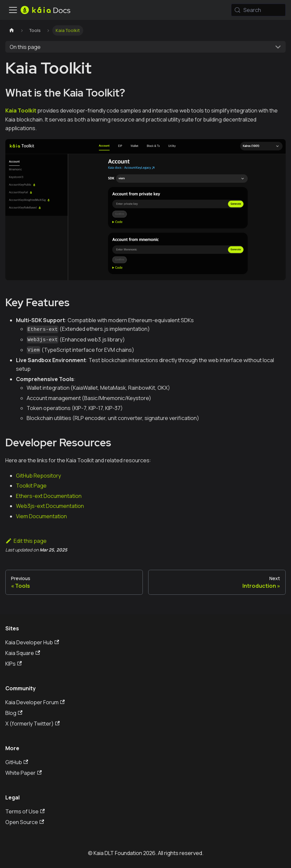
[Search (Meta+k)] (258, 10)
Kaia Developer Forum (35, 702)
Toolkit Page (31, 486)
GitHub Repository (38, 476)
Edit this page (26, 541)
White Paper (23, 773)
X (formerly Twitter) (32, 724)
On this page (25, 47)
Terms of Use (25, 811)
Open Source (25, 822)
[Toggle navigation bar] (13, 10)
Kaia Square (23, 653)
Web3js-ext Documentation (50, 506)
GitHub (17, 762)
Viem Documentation (41, 516)
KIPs (13, 664)
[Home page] (12, 30)
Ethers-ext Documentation (49, 496)
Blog (14, 713)
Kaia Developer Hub (32, 642)
